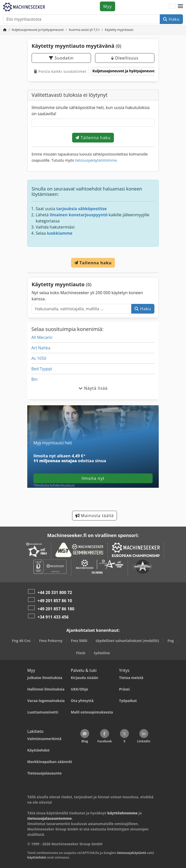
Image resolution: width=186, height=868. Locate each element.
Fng (171, 641)
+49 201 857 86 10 (55, 601)
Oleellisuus (125, 58)
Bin (34, 379)
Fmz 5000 (79, 641)
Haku (171, 19)
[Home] (38, 30)
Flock (81, 653)
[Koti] (5, 30)
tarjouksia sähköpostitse (82, 209)
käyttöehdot (37, 857)
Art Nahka (41, 348)
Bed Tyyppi (42, 369)
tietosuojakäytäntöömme (96, 160)
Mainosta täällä (95, 516)
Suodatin (61, 58)
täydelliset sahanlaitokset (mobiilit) (127, 641)
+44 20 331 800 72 (55, 592)
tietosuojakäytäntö (131, 853)
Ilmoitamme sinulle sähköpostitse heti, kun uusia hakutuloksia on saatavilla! (91, 111)
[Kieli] (172, 6)
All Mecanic (42, 337)
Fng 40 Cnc (21, 641)
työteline (102, 653)
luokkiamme (60, 233)
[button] (180, 6)
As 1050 (39, 358)
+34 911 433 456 (53, 617)
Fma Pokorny (51, 641)
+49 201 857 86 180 (56, 609)
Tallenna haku (93, 138)
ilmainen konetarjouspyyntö (79, 215)
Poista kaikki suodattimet (60, 71)
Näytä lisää (93, 388)
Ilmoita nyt (93, 478)
